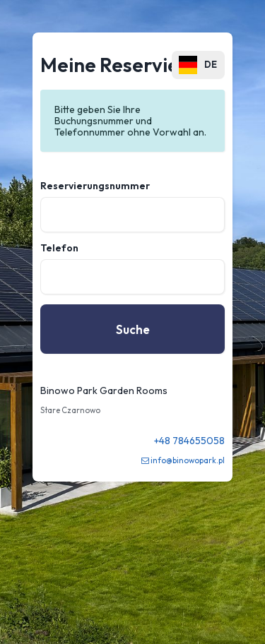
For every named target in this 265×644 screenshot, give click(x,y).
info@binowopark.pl (188, 460)
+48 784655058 (189, 441)
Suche (133, 329)
